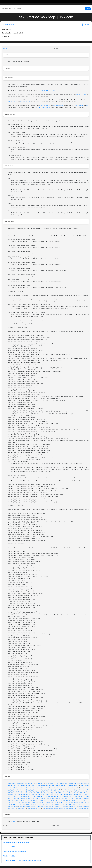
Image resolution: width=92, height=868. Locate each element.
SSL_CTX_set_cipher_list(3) (18, 791)
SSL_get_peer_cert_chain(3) (28, 802)
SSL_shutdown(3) (44, 108)
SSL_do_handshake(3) (54, 799)
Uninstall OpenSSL (9, 856)
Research (86, 25)
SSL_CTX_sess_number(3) (71, 787)
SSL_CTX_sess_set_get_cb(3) (18, 789)
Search (88, 9)
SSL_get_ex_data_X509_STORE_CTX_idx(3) (74, 801)
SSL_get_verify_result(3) (74, 802)
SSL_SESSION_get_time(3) (75, 808)
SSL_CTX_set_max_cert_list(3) (66, 793)
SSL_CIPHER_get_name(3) (65, 783)
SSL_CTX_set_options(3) (23, 795)
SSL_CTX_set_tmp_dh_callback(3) (80, 797)
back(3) (11, 795)
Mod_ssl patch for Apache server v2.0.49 (16, 842)
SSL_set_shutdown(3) (70, 806)
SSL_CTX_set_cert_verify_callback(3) (75, 789)
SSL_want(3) (12, 808)
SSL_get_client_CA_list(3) (17, 801)
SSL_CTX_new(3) (81, 94)
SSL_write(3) (22, 808)
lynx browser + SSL (9, 847)
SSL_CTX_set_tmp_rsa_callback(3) (57, 797)
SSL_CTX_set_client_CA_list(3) (39, 791)
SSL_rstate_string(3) (80, 804)
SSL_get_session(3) (58, 802)
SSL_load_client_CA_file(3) (33, 804)
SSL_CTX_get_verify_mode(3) (18, 787)
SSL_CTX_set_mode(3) (84, 793)
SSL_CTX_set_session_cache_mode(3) (66, 795)
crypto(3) (20, 783)
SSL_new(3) (47, 804)
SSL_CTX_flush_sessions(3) (70, 785)
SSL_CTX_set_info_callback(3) (44, 793)
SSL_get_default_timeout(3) (37, 801)
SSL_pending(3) (57, 804)
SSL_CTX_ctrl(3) (55, 785)
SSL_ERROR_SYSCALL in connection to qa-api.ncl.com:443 (22, 861)
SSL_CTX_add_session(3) (40, 785)
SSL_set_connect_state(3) (28, 806)
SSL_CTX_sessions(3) (35, 789)
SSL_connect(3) (58, 106)
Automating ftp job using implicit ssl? (14, 851)
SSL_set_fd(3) (13, 102)
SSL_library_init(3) (48, 90)
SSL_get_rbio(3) (44, 802)
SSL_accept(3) (46, 106)
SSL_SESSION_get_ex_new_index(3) (54, 808)
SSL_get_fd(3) (13, 802)
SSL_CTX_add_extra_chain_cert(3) (19, 785)
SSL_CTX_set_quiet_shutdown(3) (42, 795)
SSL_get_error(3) (53, 801)
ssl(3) (5, 48)
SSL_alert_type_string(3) (37, 799)
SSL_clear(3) (40, 783)
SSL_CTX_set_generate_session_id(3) (20, 793)
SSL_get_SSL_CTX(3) (68, 799)
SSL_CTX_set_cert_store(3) (52, 789)
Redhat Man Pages (8, 25)
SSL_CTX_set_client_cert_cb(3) (61, 791)
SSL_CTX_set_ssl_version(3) (18, 797)
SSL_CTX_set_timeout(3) (36, 797)
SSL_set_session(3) (56, 806)
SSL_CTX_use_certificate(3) (18, 799)
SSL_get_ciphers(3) (83, 799)
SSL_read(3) (79, 106)
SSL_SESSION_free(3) (34, 808)
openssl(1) (12, 783)
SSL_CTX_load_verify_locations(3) (40, 787)
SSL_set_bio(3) (26, 102)
